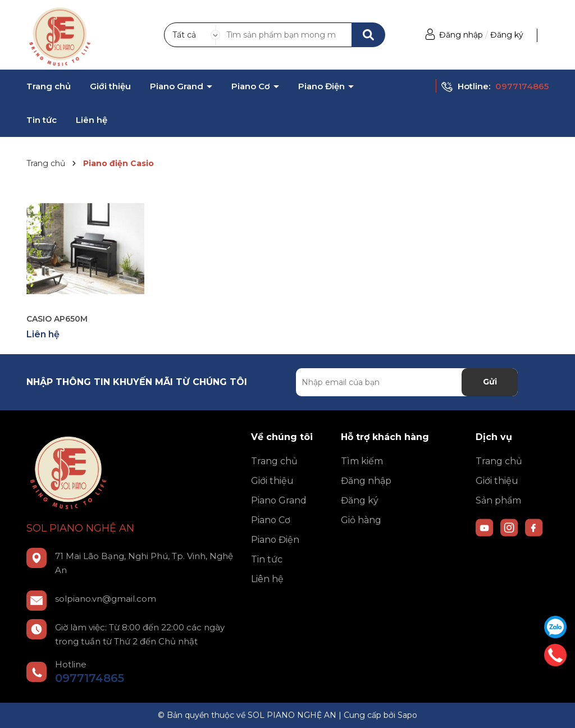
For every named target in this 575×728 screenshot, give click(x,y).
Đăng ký (507, 35)
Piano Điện (323, 86)
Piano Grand (178, 86)
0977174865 (522, 86)
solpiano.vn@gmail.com (106, 599)
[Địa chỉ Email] (407, 382)
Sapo (407, 715)
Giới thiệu (110, 86)
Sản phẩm (498, 500)
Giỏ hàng (361, 520)
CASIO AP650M (57, 319)
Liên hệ (92, 120)
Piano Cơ (252, 86)
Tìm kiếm (362, 461)
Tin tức (42, 120)
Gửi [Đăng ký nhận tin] (490, 382)
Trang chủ (49, 86)
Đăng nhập (461, 35)
